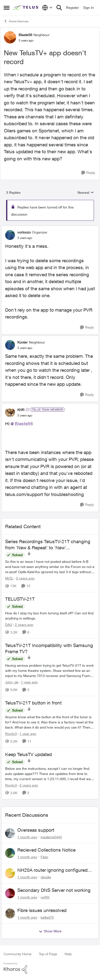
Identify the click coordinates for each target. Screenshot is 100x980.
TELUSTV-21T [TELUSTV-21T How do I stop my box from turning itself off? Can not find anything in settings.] (20, 599)
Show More (50, 931)
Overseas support (36, 830)
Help (68, 954)
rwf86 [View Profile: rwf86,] (45, 897)
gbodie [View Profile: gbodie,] (46, 877)
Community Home (18, 954)
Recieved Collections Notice (46, 850)
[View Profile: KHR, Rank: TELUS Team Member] (10, 412)
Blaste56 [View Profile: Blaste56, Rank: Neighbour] (25, 35)
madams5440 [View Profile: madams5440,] (51, 837)
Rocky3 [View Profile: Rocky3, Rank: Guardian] (11, 734)
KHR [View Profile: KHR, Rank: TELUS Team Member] (21, 410)
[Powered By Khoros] (50, 968)
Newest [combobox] (86, 193)
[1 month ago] (27, 837)
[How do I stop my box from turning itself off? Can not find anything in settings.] (50, 616)
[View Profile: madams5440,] (10, 833)
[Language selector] (47, 8)
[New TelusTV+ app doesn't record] (25, 238)
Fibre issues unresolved (42, 910)
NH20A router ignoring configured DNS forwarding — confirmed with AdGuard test (53, 870)
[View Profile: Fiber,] (10, 853)
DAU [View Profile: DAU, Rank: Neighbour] (9, 625)
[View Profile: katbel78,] (10, 913)
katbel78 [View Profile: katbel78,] (47, 917)
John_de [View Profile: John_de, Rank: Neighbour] (12, 682)
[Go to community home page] (26, 8)
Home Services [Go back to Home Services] (16, 21)
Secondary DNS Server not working (54, 890)
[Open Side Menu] (7, 8)
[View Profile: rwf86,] (10, 893)
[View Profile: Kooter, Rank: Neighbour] (10, 345)
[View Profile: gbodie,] (10, 873)
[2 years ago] (24, 578)
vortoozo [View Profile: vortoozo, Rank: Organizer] (24, 232)
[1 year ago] (28, 682)
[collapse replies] (50, 228)
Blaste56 (24, 424)
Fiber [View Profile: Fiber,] (44, 857)
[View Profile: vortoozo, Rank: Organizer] (10, 235)
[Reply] (88, 173)
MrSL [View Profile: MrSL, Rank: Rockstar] (9, 578)
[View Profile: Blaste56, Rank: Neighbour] (10, 37)
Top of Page (48, 954)
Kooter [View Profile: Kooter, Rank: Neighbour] (22, 342)
